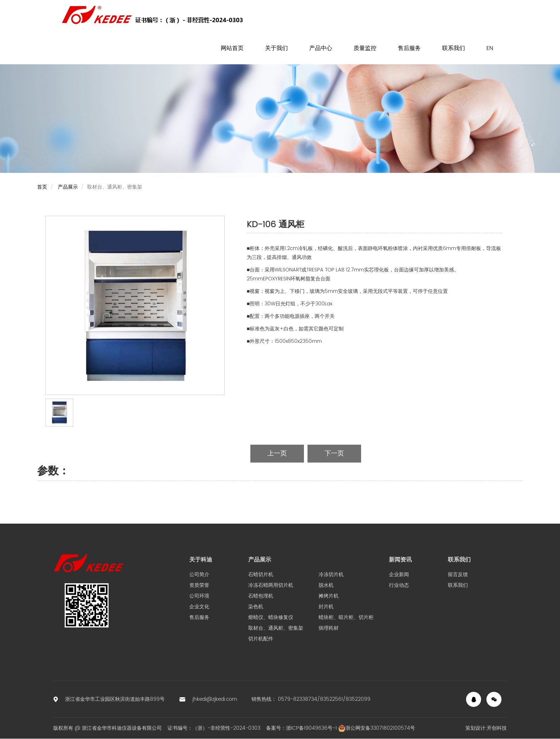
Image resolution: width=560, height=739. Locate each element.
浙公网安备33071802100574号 (377, 728)
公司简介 (199, 575)
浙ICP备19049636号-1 (311, 728)
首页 (42, 187)
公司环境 (199, 596)
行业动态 (399, 585)
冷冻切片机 (331, 575)
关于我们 (276, 48)
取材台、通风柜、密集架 (276, 628)
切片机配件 (261, 639)
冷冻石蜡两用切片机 (271, 585)
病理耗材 (329, 628)
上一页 (277, 453)
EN (490, 48)
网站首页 (232, 48)
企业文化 (199, 607)
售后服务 (409, 48)
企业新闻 (399, 575)
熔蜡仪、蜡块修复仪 (271, 617)
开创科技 (497, 728)
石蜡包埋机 (261, 596)
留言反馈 (458, 575)
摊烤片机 (329, 596)
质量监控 (365, 48)
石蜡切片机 (261, 575)
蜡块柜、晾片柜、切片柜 (346, 617)
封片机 (326, 607)
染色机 (256, 607)
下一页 (334, 453)
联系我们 (454, 48)
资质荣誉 (199, 585)
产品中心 (321, 48)
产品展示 (68, 187)
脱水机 (326, 585)
